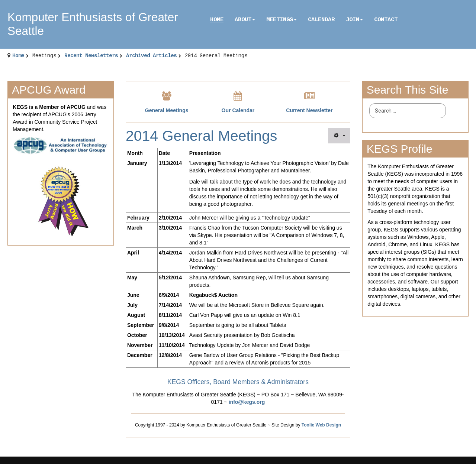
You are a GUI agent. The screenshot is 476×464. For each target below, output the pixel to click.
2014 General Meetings (201, 136)
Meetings (282, 20)
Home (217, 20)
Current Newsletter (309, 110)
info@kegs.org (247, 402)
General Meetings (167, 110)
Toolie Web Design (321, 425)
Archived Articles (151, 56)
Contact (386, 20)
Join (354, 20)
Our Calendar (238, 110)
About (245, 20)
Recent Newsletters (91, 56)
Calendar (321, 20)
